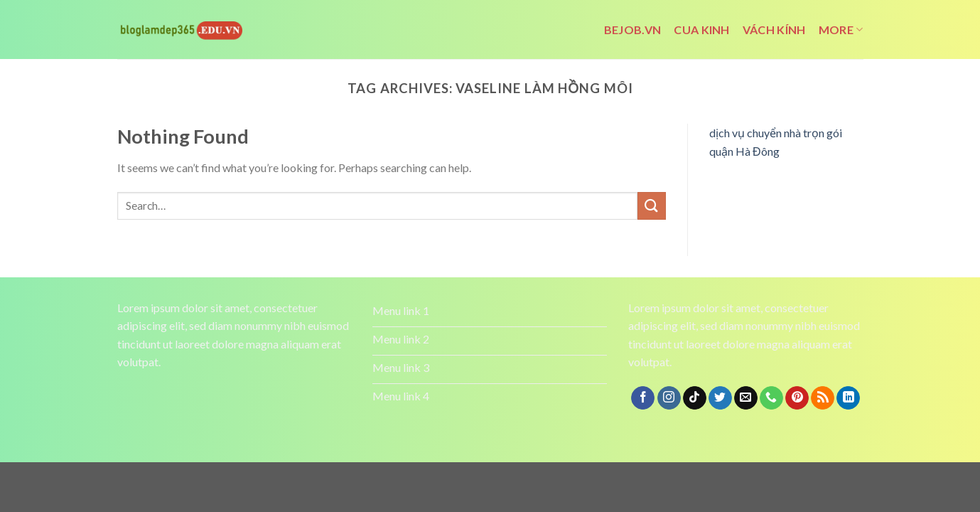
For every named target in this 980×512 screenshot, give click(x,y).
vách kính (774, 30)
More (841, 30)
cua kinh (702, 30)
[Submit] (652, 206)
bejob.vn (633, 30)
